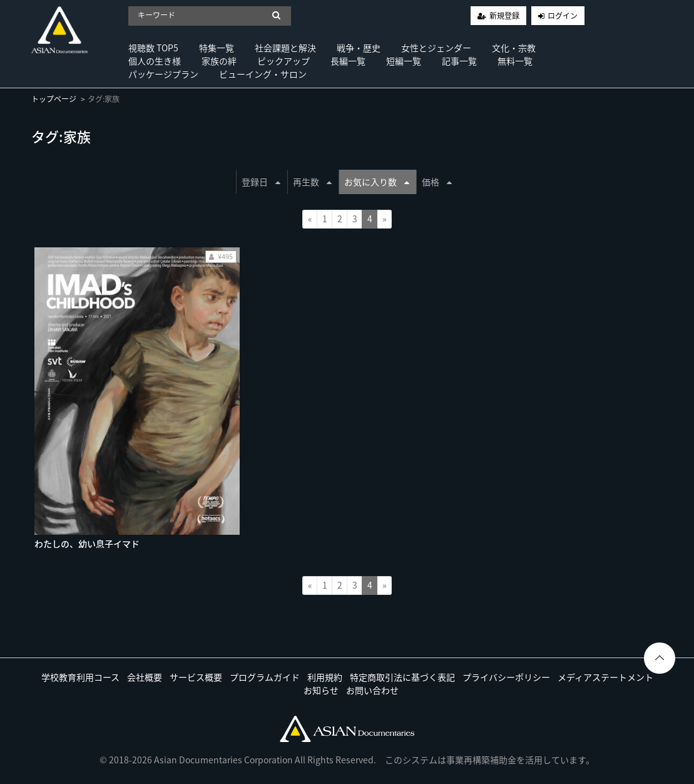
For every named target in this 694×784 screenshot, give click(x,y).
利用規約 (325, 677)
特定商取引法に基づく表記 (402, 677)
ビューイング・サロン (263, 74)
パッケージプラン (163, 74)
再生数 (312, 182)
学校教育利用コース (80, 677)
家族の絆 (219, 61)
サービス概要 (196, 677)
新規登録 (504, 16)
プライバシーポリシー (506, 677)
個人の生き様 (155, 61)
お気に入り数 (377, 182)
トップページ (54, 99)
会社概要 (145, 677)
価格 (437, 182)
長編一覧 (348, 61)
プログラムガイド (265, 677)
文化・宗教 (514, 48)
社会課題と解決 (285, 48)
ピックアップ (283, 61)
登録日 (261, 182)
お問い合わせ (372, 690)
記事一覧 (459, 61)
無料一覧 (515, 61)
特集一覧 (217, 48)
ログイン (563, 16)
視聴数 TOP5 (153, 48)
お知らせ (321, 690)
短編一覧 (404, 61)
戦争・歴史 (359, 48)
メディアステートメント (605, 677)
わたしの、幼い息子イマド (87, 544)
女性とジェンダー (436, 48)
